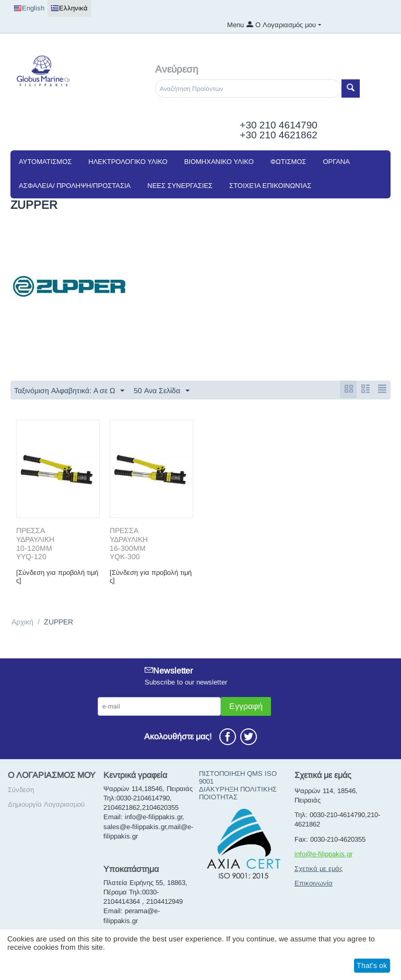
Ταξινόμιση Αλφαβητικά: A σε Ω (69, 391)
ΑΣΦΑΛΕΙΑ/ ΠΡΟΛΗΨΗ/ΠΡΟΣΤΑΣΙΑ (75, 186)
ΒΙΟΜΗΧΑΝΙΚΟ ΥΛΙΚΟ (219, 162)
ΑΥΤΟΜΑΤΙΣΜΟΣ (45, 162)
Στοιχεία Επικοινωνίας (270, 186)
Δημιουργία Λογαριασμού (46, 805)
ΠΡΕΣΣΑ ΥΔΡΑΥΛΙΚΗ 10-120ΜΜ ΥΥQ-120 (35, 544)
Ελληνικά (69, 8)
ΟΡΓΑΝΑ (336, 162)
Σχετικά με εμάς (319, 869)
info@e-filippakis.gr (323, 854)
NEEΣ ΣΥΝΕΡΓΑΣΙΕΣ (180, 186)
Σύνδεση (21, 790)
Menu (235, 25)
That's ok (372, 965)
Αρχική (22, 622)
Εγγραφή (246, 707)
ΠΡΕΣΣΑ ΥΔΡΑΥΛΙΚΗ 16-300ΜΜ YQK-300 (129, 544)
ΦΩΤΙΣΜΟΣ (288, 162)
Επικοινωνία (314, 884)
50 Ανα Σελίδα (162, 391)
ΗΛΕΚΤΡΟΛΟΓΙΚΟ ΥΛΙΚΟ (128, 162)
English (29, 8)
